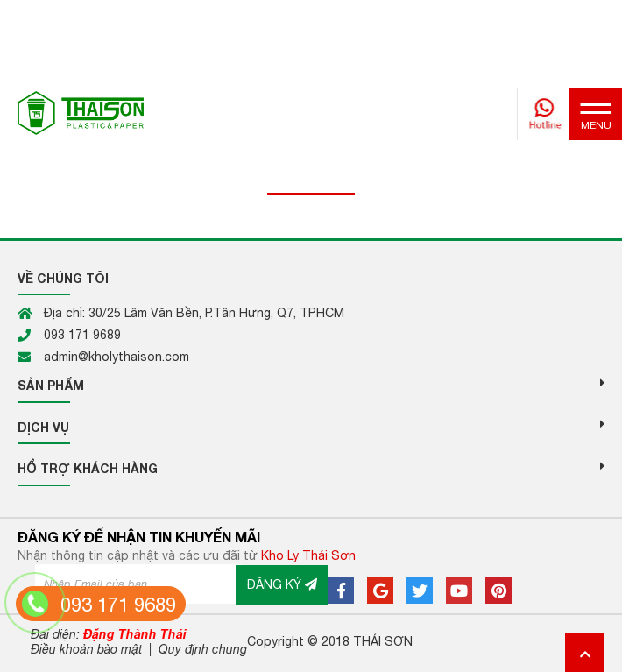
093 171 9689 (118, 605)
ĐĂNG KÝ (282, 584)
